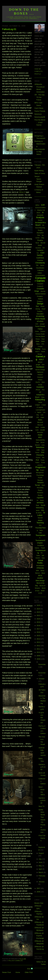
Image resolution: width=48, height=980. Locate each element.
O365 (38, 450)
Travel (43, 548)
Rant (43, 485)
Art (43, 225)
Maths (40, 420)
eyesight (42, 324)
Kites (43, 397)
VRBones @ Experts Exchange (39, 936)
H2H (43, 365)
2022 (39, 615)
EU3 (37, 324)
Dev (37, 306)
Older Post (29, 972)
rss (37, 500)
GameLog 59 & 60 (42, 800)
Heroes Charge (40, 370)
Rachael (40, 480)
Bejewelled (40, 233)
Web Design (40, 581)
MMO (37, 427)
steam (40, 520)
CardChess (40, 258)
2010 (39, 652)
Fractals (40, 347)
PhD (43, 452)
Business (38, 248)
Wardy (43, 571)
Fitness (38, 339)
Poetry (43, 460)
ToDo (41, 530)
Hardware (40, 367)
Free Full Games (42, 838)
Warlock (38, 573)
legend (39, 412)
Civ (37, 265)
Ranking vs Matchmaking (40, 144)
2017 (39, 629)
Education (40, 314)
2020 (39, 619)
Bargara (40, 230)
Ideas (43, 382)
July (40, 859)
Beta (39, 235)
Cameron (40, 250)
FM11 (38, 344)
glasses (40, 362)
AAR (43, 205)
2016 (39, 632)
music (40, 435)
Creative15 (40, 286)
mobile (43, 427)
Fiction (37, 331)
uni (43, 555)
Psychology (40, 475)
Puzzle (40, 478)
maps (42, 417)
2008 (39, 659)
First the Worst (40, 336)
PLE (37, 460)
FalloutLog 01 (9, 29)
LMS (38, 417)
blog (43, 238)
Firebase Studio (40, 334)
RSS (29, 969)
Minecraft (40, 425)
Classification (40, 268)
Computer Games (40, 279)
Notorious (38, 114)
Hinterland (40, 377)
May (40, 866)
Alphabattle (40, 215)
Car (38, 253)
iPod (43, 390)
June (41, 862)
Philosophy (40, 455)
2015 (39, 636)
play (43, 458)
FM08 (38, 341)
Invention (40, 387)
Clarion (42, 265)
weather (40, 578)
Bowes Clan (39, 903)
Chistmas (40, 260)
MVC (40, 437)
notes (43, 445)
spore (38, 510)
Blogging (40, 240)
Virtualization (40, 566)
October (41, 679)
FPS (43, 344)
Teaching (40, 523)
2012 (39, 646)
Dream (42, 306)
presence (40, 465)
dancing (43, 291)
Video (43, 558)
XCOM (40, 593)
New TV (42, 806)
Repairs (40, 490)
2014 (39, 639)
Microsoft (40, 422)
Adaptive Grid (41, 210)
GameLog (19, 961)
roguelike (40, 498)
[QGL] (37, 205)
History (40, 380)
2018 (39, 625)
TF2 (40, 525)
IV (22, 192)
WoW (43, 591)
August (41, 853)
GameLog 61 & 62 (42, 767)
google (38, 365)
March (41, 872)
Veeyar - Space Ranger (38, 179)
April (40, 869)
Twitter (38, 556)
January (41, 882)
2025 (39, 605)
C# (44, 248)
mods (37, 430)
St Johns (39, 513)
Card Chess (39, 108)
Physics (38, 458)
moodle (43, 430)
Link (42, 415)
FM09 (43, 341)
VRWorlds (40, 568)
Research (40, 493)
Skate (38, 505)
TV (42, 553)
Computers (40, 284)
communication (40, 275)
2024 (39, 609)
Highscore (40, 372)
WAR (37, 571)
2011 (39, 649)
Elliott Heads (40, 319)
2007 (39, 888)
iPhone (38, 390)
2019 (39, 622)
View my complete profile (39, 71)
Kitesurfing (40, 400)
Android (40, 220)
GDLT (41, 359)
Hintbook (40, 375)
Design (40, 304)
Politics (38, 463)
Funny (38, 349)
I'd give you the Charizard (42, 718)
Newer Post (6, 972)
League (37, 405)
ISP (40, 392)
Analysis (40, 217)
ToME (40, 533)
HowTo (38, 382)
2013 (39, 642)
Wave (43, 573)
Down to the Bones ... (24, 12)
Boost (37, 243)
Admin (38, 213)
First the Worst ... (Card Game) (40, 122)
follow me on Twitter (41, 963)
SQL (43, 510)
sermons (40, 503)
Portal (43, 463)
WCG (40, 576)
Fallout (12, 961)
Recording (40, 488)
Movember (40, 432)
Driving (38, 309)
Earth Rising (39, 171)
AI (43, 213)
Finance (43, 331)
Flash (43, 339)
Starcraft (40, 518)
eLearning (40, 316)
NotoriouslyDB (40, 117)
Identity (40, 385)
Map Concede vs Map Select (40, 152)
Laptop (40, 402)
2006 (39, 892)
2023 (39, 612)
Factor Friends (40, 111)
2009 (39, 656)
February (42, 876)
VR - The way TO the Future (39, 97)
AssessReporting (40, 228)
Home (18, 972)
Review (40, 495)
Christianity (40, 263)
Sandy (42, 500)
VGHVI (38, 558)
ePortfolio (40, 321)
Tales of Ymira (40, 173)
